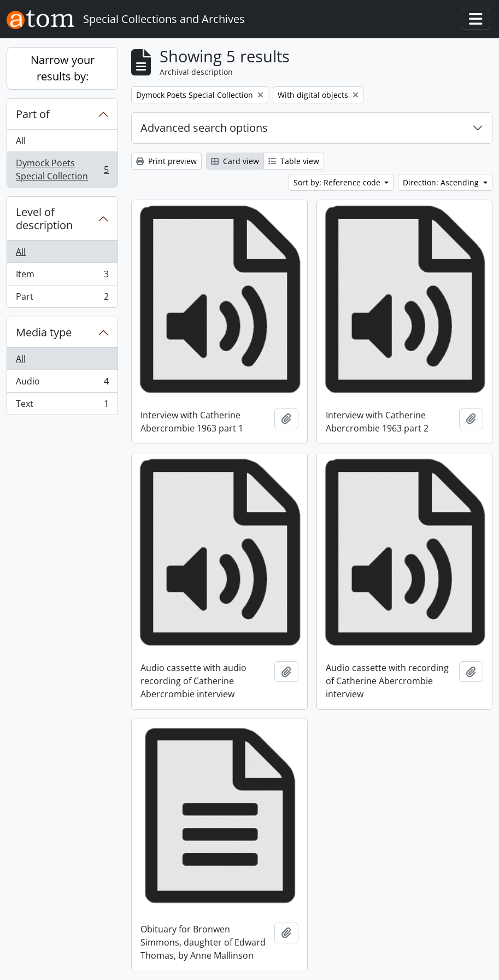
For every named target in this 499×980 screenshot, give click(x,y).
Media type (44, 332)
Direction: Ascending (442, 182)
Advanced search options (204, 128)
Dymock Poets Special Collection (62, 170)
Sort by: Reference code (338, 182)
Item (62, 276)
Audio (62, 384)
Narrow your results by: (63, 68)
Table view (294, 161)
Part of (33, 114)
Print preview (166, 161)
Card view (235, 161)
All (21, 141)
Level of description (44, 218)
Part (62, 299)
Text (62, 406)
